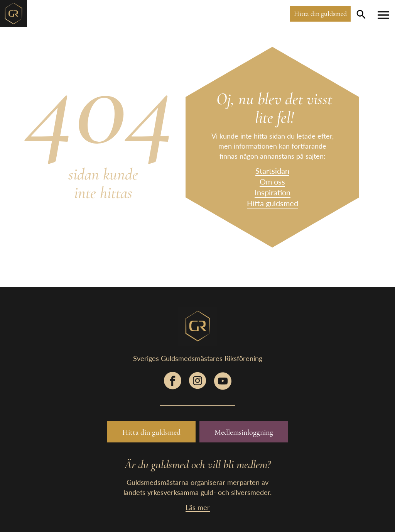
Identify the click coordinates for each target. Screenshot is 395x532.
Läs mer (198, 507)
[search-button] (361, 14)
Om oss (272, 181)
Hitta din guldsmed (320, 14)
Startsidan (272, 171)
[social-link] (173, 384)
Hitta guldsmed (273, 203)
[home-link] (14, 12)
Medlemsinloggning (244, 432)
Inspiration (273, 192)
